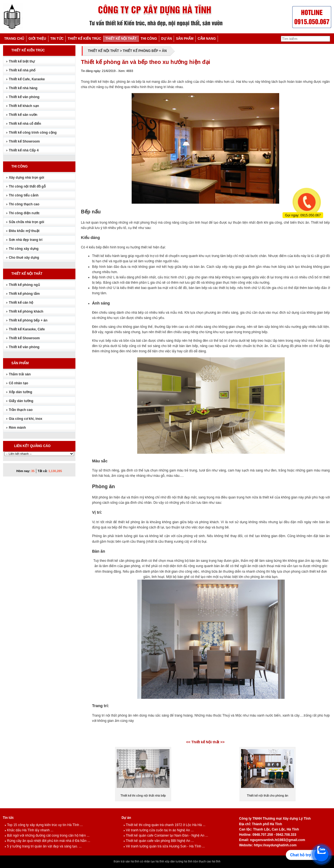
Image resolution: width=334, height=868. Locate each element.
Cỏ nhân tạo (19, 383)
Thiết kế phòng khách (26, 311)
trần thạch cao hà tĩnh (207, 861)
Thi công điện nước (24, 213)
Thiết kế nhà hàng (23, 88)
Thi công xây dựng (24, 249)
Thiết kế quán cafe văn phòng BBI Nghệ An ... (159, 841)
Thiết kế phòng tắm (24, 294)
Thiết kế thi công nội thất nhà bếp (143, 795)
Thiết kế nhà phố (22, 70)
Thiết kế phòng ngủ (24, 285)
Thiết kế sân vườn (23, 115)
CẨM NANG (207, 39)
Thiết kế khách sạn (24, 106)
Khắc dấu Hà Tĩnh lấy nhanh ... (29, 830)
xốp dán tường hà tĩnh (179, 861)
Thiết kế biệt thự (22, 61)
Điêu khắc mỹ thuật (24, 231)
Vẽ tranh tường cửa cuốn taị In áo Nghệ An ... (159, 830)
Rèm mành (17, 428)
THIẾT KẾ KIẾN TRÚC (84, 39)
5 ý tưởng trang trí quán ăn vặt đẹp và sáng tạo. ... (43, 846)
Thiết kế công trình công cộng (33, 133)
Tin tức (8, 818)
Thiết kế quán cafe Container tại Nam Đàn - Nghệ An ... (166, 835)
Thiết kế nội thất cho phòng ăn (268, 795)
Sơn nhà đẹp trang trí (26, 240)
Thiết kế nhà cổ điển (25, 124)
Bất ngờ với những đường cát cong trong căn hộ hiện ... (47, 835)
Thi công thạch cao (24, 204)
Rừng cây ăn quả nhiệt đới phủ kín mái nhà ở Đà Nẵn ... (47, 841)
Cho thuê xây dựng (24, 258)
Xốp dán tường (21, 392)
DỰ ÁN (166, 39)
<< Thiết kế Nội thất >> (205, 742)
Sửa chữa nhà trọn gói (27, 222)
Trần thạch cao (21, 410)
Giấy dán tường (21, 401)
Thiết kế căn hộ (21, 303)
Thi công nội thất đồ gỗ (27, 186)
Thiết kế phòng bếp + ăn (28, 320)
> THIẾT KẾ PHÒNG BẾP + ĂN (143, 51)
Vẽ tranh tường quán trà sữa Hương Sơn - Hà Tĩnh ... (164, 846)
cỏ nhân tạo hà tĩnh (152, 861)
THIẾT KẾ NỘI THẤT (121, 39)
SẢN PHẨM (185, 39)
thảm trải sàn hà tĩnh (126, 861)
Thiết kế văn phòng (24, 97)
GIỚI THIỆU (37, 39)
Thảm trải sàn (20, 374)
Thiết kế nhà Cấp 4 (24, 150)
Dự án (126, 818)
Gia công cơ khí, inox (26, 419)
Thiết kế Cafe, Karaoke (27, 79)
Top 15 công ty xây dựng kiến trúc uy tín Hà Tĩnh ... (44, 825)
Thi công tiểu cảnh (24, 195)
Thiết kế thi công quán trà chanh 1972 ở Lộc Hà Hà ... (164, 825)
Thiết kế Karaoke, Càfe (27, 329)
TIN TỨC (57, 39)
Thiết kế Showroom (24, 141)
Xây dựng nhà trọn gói (27, 178)
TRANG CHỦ (14, 39)
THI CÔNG (149, 39)
